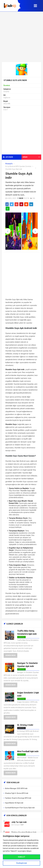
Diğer (31, 157)
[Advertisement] (21, 37)
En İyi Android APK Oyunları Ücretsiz (18, 166)
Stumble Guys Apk (27, 491)
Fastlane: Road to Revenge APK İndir (18, 798)
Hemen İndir (10, 655)
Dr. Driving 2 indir (25, 725)
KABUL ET (22, 857)
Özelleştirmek (21, 863)
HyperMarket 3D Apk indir (14, 803)
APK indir (8, 157)
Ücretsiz (21, 728)
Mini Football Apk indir (28, 751)
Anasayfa (9, 164)
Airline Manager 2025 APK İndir (16, 788)
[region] (21, 850)
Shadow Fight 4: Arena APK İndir (17, 793)
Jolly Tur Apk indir (19, 822)
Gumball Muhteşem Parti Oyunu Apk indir (20, 808)
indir (21, 198)
